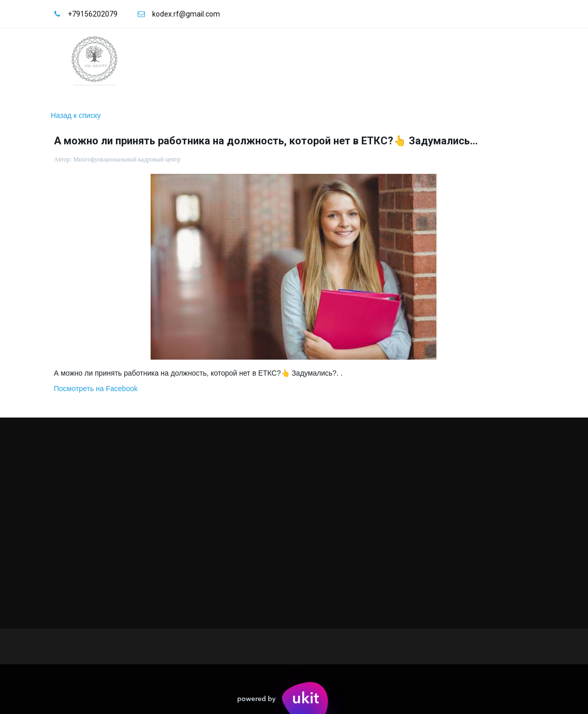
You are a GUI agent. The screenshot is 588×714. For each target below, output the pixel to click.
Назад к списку (76, 115)
